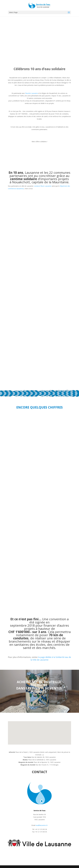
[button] (35, 743)
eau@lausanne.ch (42, 825)
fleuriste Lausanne (32, 93)
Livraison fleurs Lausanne (43, 186)
